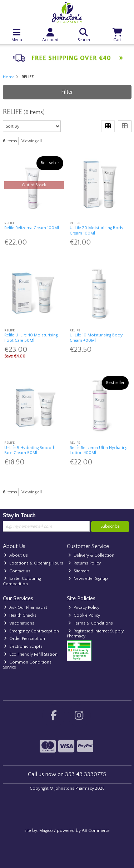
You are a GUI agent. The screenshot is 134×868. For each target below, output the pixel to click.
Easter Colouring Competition (22, 581)
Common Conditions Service (27, 665)
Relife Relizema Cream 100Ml (32, 228)
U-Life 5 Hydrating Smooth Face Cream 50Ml (30, 450)
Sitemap (79, 571)
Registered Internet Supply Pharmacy (95, 634)
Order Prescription (24, 639)
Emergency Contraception (31, 631)
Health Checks (20, 615)
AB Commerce (96, 831)
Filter (67, 92)
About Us (16, 555)
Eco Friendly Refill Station (31, 654)
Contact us (17, 571)
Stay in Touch (19, 516)
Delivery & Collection (91, 555)
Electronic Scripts (23, 647)
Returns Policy (85, 563)
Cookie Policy (84, 615)
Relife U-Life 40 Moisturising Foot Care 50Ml (31, 338)
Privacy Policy (84, 608)
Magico (46, 831)
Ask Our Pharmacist (26, 608)
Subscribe (110, 526)
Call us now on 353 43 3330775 (67, 774)
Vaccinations (19, 623)
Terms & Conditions (91, 623)
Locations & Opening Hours (34, 563)
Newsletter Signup (88, 579)
